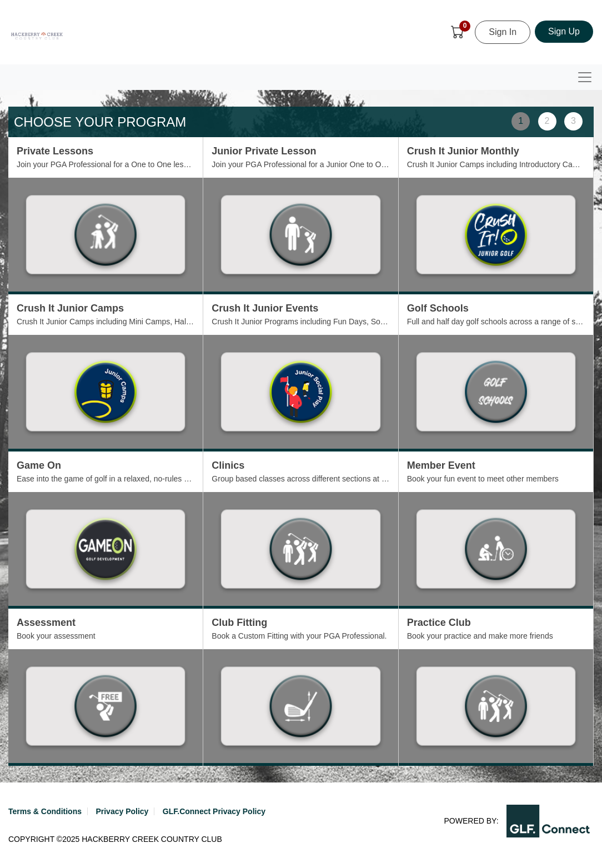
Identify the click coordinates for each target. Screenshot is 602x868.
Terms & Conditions (45, 811)
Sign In (503, 32)
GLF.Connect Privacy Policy (214, 811)
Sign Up (564, 31)
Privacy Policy (122, 811)
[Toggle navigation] (585, 77)
